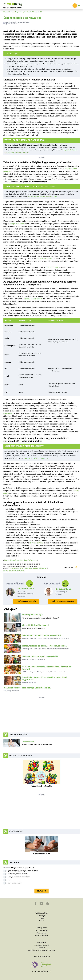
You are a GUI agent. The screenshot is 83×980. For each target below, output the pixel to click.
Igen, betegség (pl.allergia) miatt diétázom (23, 871)
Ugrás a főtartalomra (3, 3)
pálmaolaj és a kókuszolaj (32, 299)
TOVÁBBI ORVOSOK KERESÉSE (63, 601)
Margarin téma (20, 571)
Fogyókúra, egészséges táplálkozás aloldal (29, 12)
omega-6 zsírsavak (17, 224)
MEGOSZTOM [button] (70, 567)
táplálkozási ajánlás (44, 259)
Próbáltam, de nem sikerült (18, 874)
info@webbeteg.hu (44, 956)
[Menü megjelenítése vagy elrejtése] (79, 6)
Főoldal (6, 12)
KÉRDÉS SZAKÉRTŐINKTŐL (26, 601)
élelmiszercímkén (36, 543)
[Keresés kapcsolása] (75, 6)
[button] (36, 904)
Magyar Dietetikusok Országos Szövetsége (21, 560)
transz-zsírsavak (52, 268)
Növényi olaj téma (9, 571)
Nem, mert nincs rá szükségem (19, 877)
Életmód (12, 12)
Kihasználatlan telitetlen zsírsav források (43, 196)
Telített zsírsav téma (26, 568)
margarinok (8, 413)
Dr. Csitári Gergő (63, 589)
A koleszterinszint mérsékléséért (36, 458)
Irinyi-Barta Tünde (26, 588)
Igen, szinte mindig (15, 883)
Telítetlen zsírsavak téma (40, 568)
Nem (10, 880)
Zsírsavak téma (14, 568)
